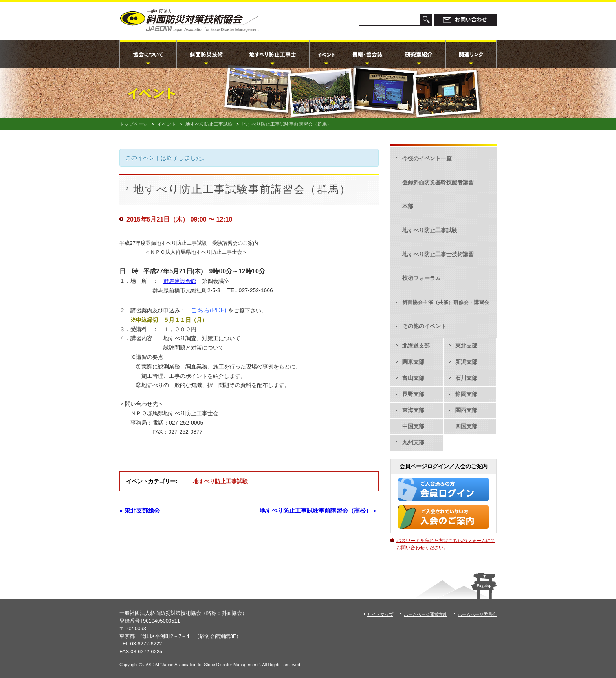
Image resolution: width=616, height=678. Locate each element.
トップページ (134, 124)
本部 (408, 206)
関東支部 (413, 362)
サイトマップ (380, 614)
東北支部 (466, 346)
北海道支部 (416, 346)
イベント (167, 124)
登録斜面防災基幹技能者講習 (438, 182)
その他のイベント (424, 326)
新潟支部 (466, 362)
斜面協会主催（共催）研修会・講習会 (446, 302)
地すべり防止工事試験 (209, 124)
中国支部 (413, 426)
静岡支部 (466, 394)
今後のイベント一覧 (427, 158)
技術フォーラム (422, 278)
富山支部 (413, 378)
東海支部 (413, 410)
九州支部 (413, 442)
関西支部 (466, 410)
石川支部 (466, 378)
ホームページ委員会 (477, 614)
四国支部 (466, 426)
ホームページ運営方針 (425, 614)
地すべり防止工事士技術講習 (438, 254)
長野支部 (413, 394)
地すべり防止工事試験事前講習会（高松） (318, 510)
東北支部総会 (140, 510)
